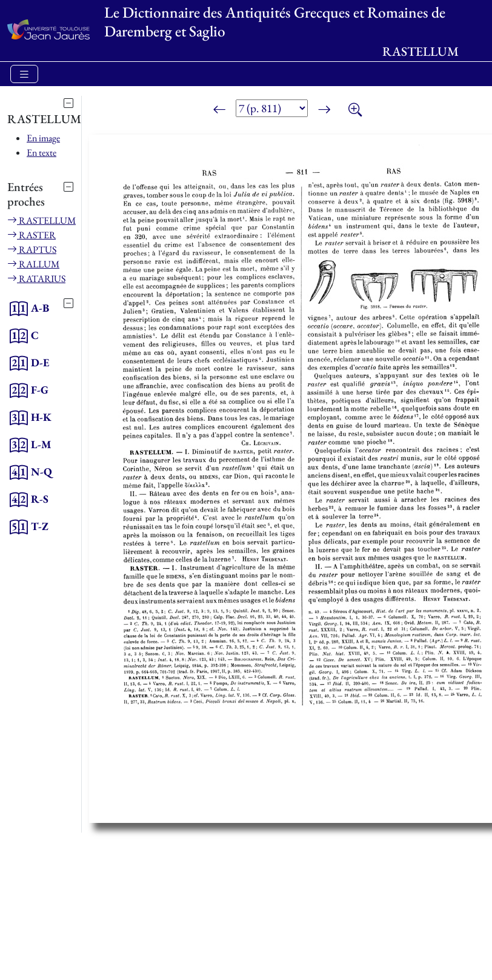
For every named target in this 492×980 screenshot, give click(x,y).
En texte (42, 153)
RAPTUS (32, 250)
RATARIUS (36, 279)
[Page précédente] (219, 110)
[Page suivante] (324, 110)
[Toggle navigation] (24, 74)
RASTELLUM (42, 220)
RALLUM (33, 264)
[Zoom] (355, 110)
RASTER (32, 235)
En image (43, 138)
